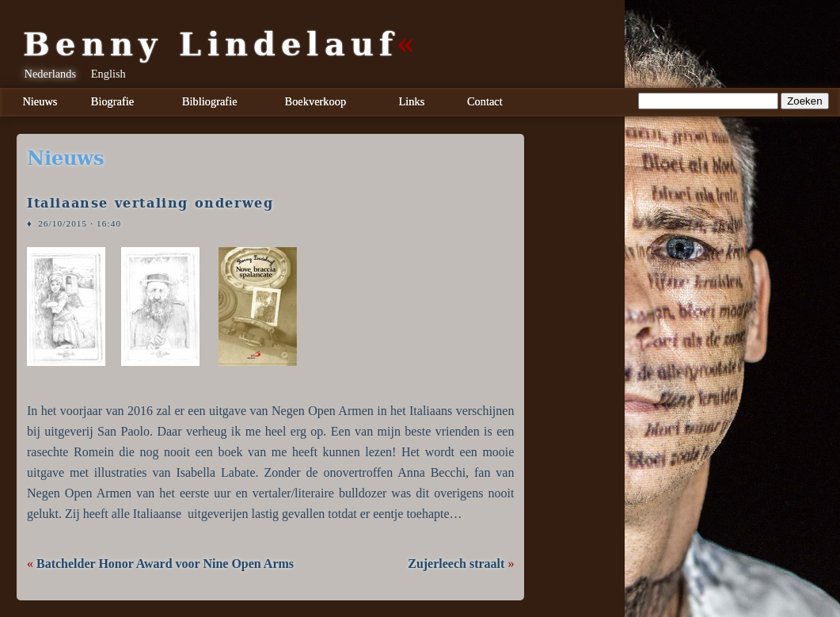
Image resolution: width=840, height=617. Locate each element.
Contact (485, 101)
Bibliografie (210, 101)
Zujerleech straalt (456, 564)
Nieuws (40, 101)
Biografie (112, 101)
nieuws (65, 158)
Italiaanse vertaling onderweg (150, 203)
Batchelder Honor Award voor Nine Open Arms (165, 564)
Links (412, 101)
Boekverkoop (316, 101)
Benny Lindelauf (211, 44)
